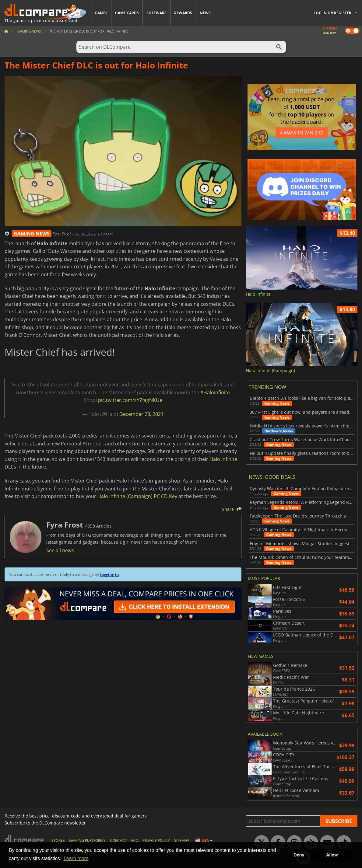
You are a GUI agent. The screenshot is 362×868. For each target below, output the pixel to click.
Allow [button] (332, 855)
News (205, 13)
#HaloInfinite (215, 392)
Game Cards (127, 13)
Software (156, 13)
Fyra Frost (62, 234)
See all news (60, 550)
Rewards (183, 13)
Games (101, 13)
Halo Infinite (223, 459)
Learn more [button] (76, 858)
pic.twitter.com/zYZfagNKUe (130, 400)
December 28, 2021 (141, 414)
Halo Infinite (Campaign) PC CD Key (137, 496)
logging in (110, 574)
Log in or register (332, 13)
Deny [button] (299, 855)
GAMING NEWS (32, 234)
